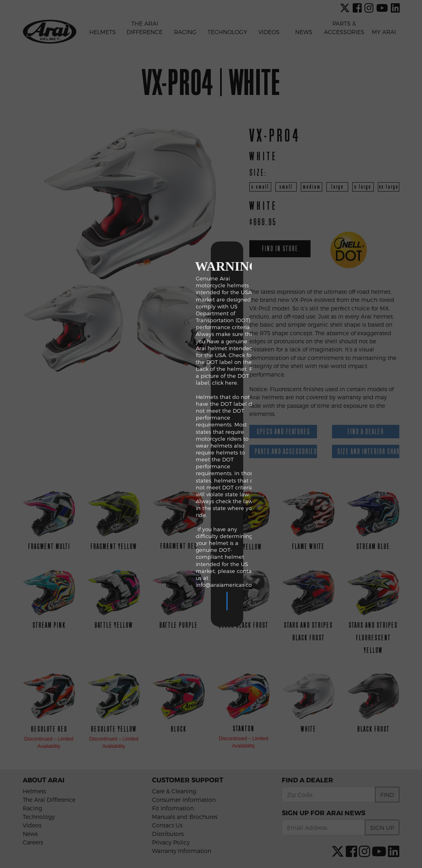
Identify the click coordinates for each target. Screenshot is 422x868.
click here (135, 411)
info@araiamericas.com (137, 480)
